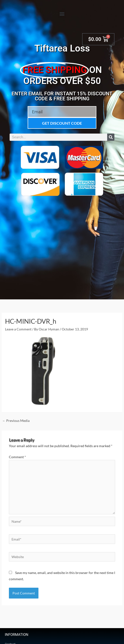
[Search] (111, 137)
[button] (62, 14)
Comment (17, 457)
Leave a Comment (18, 329)
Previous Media (16, 421)
